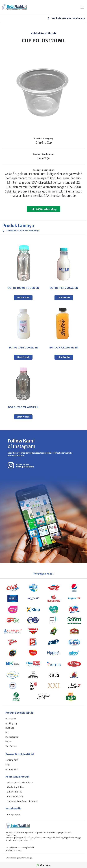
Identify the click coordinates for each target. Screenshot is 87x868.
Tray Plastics (11, 746)
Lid (7, 732)
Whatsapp (43, 865)
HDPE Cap (10, 728)
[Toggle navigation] (82, 7)
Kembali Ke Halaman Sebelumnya (66, 18)
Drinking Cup (11, 723)
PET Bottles (11, 719)
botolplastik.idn (25, 467)
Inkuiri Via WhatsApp (44, 209)
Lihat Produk (23, 298)
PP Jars (8, 742)
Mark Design (27, 858)
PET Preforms (12, 737)
